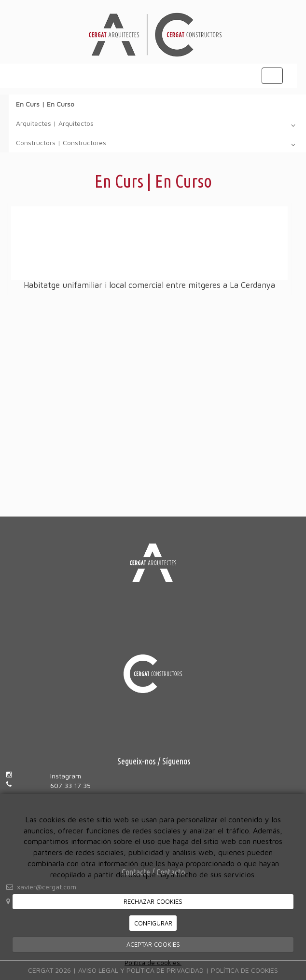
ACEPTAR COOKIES (153, 944)
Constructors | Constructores (157, 145)
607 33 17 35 (70, 785)
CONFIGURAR (153, 923)
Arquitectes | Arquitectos (157, 125)
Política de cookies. (153, 963)
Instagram (66, 776)
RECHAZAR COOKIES (153, 901)
